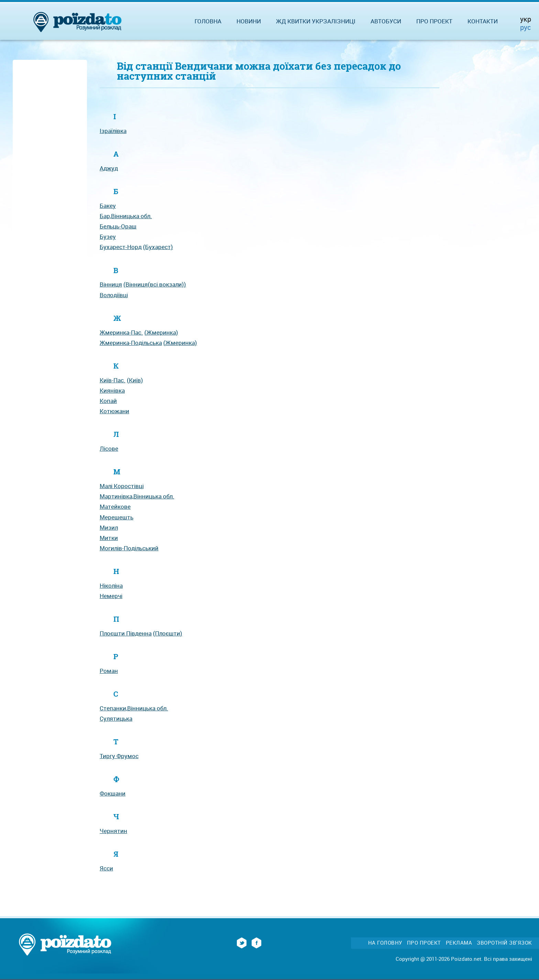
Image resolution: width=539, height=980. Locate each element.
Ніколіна (111, 585)
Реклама (459, 943)
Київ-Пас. (113, 380)
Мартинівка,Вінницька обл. (137, 496)
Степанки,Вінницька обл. (134, 708)
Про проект (434, 21)
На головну (385, 943)
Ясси (106, 868)
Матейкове (115, 506)
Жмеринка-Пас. (121, 332)
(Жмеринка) (161, 332)
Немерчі (111, 596)
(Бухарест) (158, 247)
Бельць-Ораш (118, 226)
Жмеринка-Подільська (131, 343)
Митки (109, 538)
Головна (208, 21)
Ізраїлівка (113, 131)
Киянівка (112, 390)
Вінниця (111, 284)
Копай (108, 401)
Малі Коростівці (122, 486)
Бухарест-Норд (121, 247)
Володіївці (114, 295)
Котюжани (114, 411)
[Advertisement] (50, 166)
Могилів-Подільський (129, 548)
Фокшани (113, 793)
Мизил (109, 527)
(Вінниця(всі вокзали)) (155, 284)
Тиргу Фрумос (119, 756)
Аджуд (109, 168)
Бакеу (108, 206)
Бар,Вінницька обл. (126, 216)
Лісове (109, 448)
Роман (109, 671)
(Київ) (135, 380)
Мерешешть (117, 517)
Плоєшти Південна (126, 633)
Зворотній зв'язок (504, 943)
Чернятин (113, 831)
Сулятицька (116, 718)
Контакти (483, 21)
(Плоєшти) (168, 633)
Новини (249, 21)
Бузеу (108, 236)
